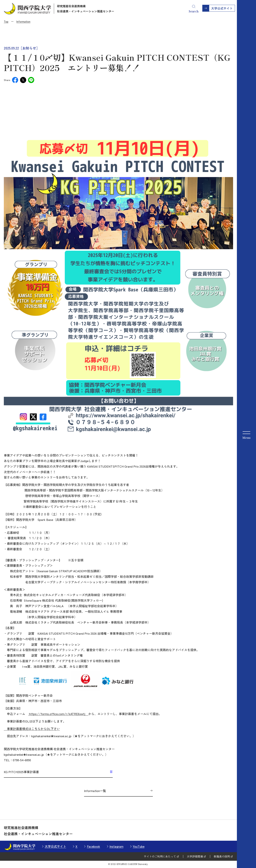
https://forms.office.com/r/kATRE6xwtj (58, 714)
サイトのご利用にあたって (160, 856)
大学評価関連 (195, 856)
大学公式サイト (55, 846)
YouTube (139, 846)
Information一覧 (95, 791)
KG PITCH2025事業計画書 (21, 772)
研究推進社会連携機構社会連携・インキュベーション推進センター (86, 9)
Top (6, 21)
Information (23, 21)
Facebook (94, 846)
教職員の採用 (222, 856)
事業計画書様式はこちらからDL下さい (32, 729)
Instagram (116, 846)
